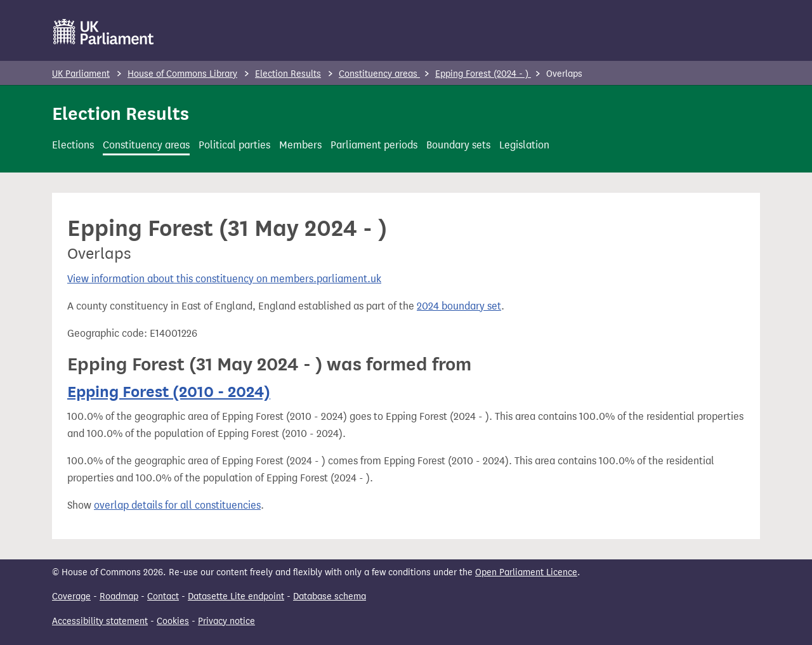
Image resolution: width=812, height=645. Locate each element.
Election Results (288, 74)
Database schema (330, 596)
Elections (73, 145)
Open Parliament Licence (526, 572)
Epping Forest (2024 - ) (483, 74)
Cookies (173, 621)
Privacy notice (226, 621)
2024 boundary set (459, 306)
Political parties (234, 145)
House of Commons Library (182, 74)
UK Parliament (81, 74)
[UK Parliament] (104, 32)
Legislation (524, 145)
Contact (163, 596)
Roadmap (119, 596)
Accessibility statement (100, 621)
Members (300, 145)
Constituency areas (379, 74)
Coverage (71, 596)
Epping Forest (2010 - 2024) (169, 392)
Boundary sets (458, 145)
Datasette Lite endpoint (236, 596)
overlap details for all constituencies (177, 505)
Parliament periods (374, 145)
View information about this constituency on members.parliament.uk (224, 279)
